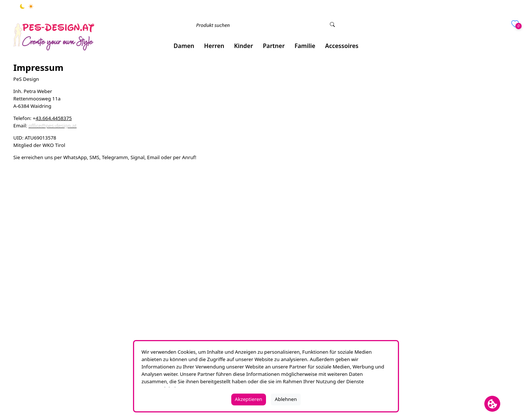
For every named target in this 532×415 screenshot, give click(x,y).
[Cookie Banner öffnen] (492, 404)
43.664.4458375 (54, 118)
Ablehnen (286, 399)
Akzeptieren (249, 399)
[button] (184, 46)
